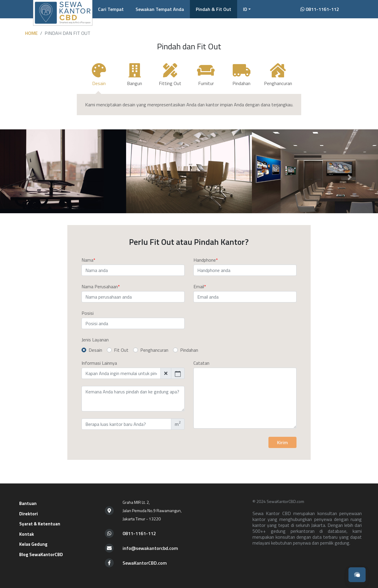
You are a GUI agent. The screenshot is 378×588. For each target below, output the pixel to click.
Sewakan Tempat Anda (160, 9)
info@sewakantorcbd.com (150, 548)
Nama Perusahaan (100, 286)
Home (31, 33)
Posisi (88, 313)
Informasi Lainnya (99, 363)
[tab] (99, 77)
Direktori (28, 514)
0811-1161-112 (320, 9)
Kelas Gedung (33, 544)
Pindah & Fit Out (214, 9)
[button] (247, 9)
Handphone (205, 260)
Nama (87, 260)
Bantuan (28, 503)
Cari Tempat (111, 9)
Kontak (27, 534)
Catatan (201, 363)
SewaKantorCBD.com (145, 563)
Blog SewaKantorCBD (41, 554)
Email (199, 286)
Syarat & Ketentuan (40, 524)
